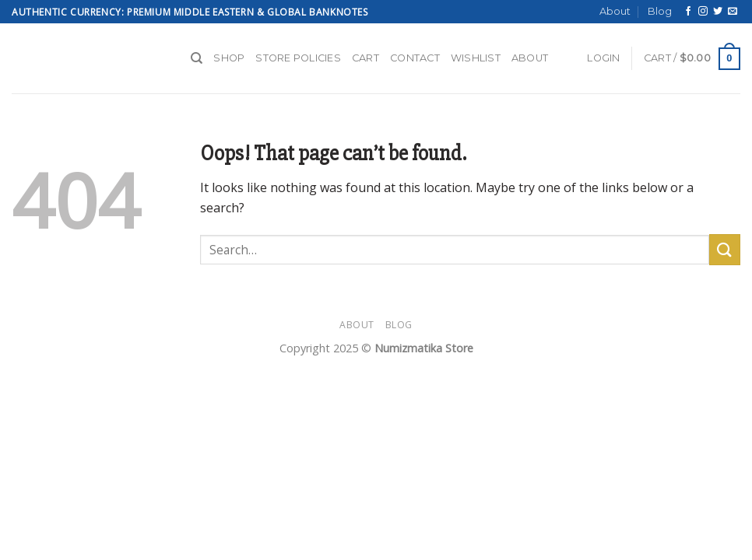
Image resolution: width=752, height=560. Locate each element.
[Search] (197, 58)
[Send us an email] (733, 12)
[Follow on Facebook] (688, 12)
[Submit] (725, 249)
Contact (415, 58)
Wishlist (476, 58)
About (615, 11)
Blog (660, 11)
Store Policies (298, 58)
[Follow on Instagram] (703, 12)
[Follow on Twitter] (718, 12)
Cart (365, 58)
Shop (229, 58)
